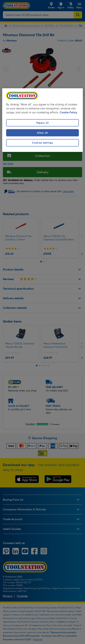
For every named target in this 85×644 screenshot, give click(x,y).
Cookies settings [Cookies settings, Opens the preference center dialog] (42, 143)
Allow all (42, 133)
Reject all (42, 123)
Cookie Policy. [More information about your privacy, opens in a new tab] (69, 113)
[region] (43, 120)
